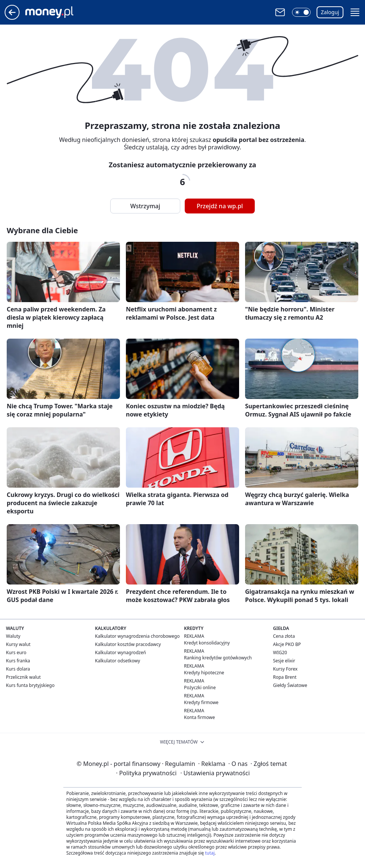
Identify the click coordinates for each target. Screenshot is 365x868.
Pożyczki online (200, 688)
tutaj (210, 853)
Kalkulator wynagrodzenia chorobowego (137, 636)
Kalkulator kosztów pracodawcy (128, 644)
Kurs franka (18, 661)
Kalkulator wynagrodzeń (120, 652)
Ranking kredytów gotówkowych (218, 658)
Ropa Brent (285, 677)
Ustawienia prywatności (215, 773)
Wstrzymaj (145, 206)
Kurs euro (16, 652)
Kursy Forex (285, 669)
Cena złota (284, 636)
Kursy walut (18, 644)
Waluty (13, 636)
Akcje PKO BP (287, 644)
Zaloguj (330, 12)
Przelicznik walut (23, 677)
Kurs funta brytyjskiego (30, 685)
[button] (301, 12)
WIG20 (280, 652)
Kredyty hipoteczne (204, 673)
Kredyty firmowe (201, 702)
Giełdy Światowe (290, 685)
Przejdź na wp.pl (220, 206)
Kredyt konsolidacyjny (207, 643)
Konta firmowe (199, 717)
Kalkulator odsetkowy (118, 661)
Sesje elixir (284, 661)
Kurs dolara (18, 669)
